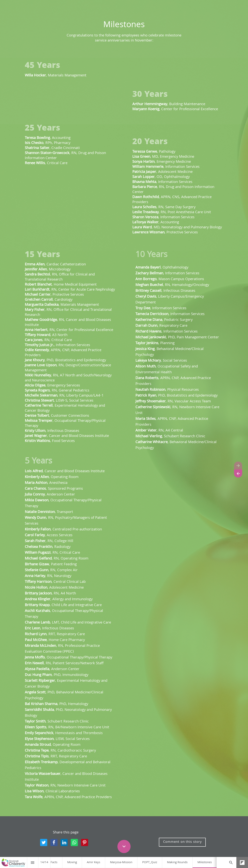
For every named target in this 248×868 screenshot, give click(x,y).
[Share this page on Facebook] (54, 842)
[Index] (33, 862)
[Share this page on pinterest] (85, 842)
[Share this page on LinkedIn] (64, 842)
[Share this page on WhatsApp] (74, 842)
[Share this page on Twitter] (44, 842)
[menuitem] (54, 862)
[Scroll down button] (124, 846)
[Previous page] (238, 473)
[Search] (231, 862)
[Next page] (238, 466)
